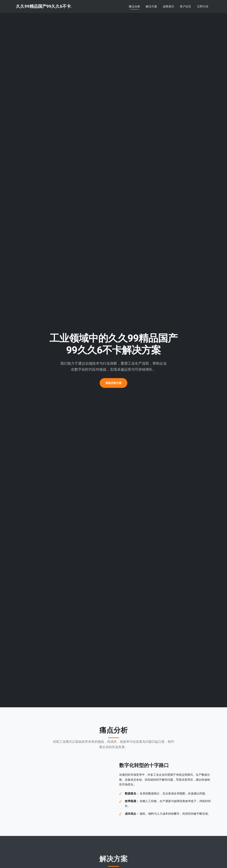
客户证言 (186, 6)
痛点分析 (134, 6)
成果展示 (168, 6)
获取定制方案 (113, 383)
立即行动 (203, 6)
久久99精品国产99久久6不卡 (44, 6)
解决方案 (151, 6)
